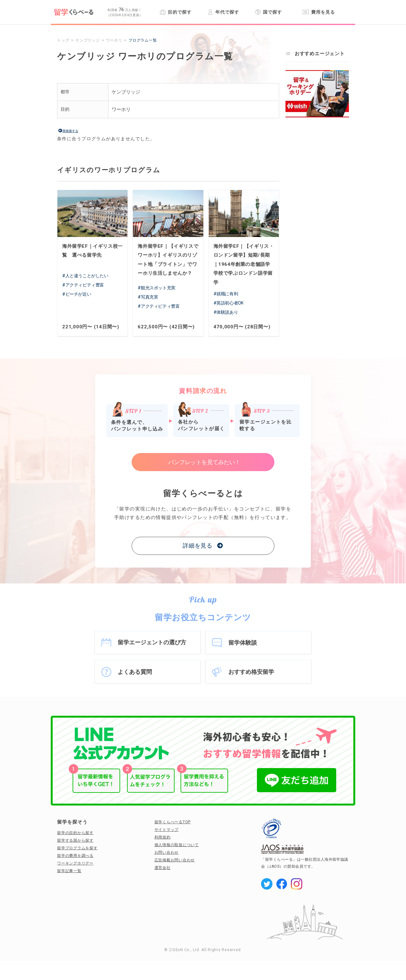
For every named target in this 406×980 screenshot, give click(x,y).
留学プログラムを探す (77, 848)
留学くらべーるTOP (173, 822)
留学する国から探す (75, 840)
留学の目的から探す (75, 833)
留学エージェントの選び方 (152, 642)
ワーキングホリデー (75, 863)
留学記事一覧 (69, 871)
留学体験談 (243, 643)
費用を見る (319, 12)
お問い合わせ (167, 852)
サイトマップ (167, 830)
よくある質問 (135, 672)
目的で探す (176, 12)
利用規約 (163, 837)
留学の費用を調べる (75, 856)
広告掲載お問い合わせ (175, 860)
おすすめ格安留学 (251, 672)
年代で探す (223, 12)
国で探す (268, 12)
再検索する (70, 131)
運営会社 (163, 868)
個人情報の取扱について (177, 845)
